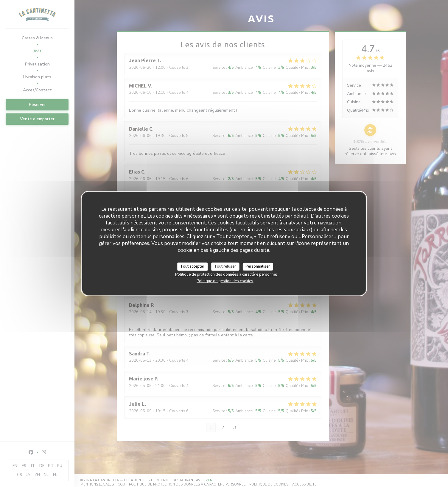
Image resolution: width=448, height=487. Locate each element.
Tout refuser (225, 266)
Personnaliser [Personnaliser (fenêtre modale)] (258, 266)
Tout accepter (192, 266)
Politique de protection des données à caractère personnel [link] (226, 274)
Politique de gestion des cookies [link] (225, 281)
